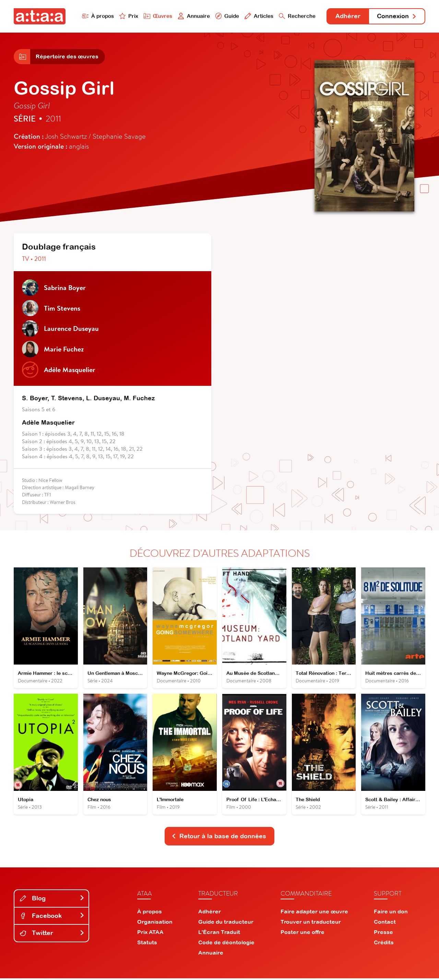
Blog (52, 900)
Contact (385, 923)
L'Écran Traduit (219, 934)
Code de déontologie (226, 944)
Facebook (52, 917)
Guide (226, 16)
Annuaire (193, 16)
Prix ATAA (150, 934)
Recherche (296, 16)
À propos (97, 16)
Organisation (155, 923)
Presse (383, 934)
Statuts (147, 944)
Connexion (397, 16)
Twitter (52, 935)
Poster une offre (302, 934)
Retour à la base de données (219, 838)
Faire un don (391, 913)
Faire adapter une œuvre (314, 913)
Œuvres (157, 16)
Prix (128, 16)
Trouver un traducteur (311, 923)
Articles (258, 16)
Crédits (384, 944)
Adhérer (347, 16)
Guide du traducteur (226, 923)
